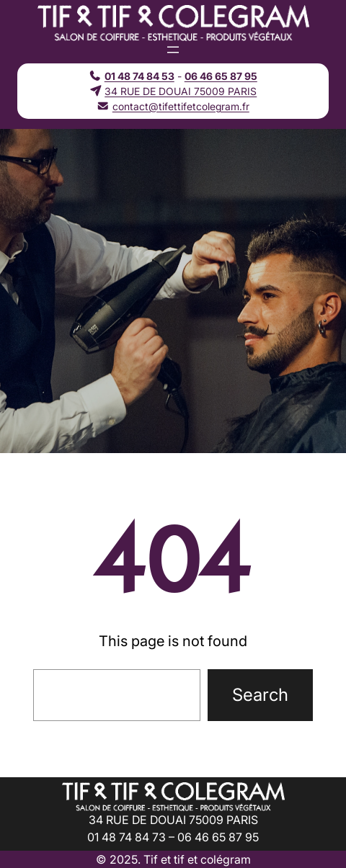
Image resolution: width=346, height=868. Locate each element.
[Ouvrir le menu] (173, 50)
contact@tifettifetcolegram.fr (181, 106)
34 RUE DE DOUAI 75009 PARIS (181, 91)
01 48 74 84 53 (139, 76)
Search (260, 695)
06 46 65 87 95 (221, 76)
